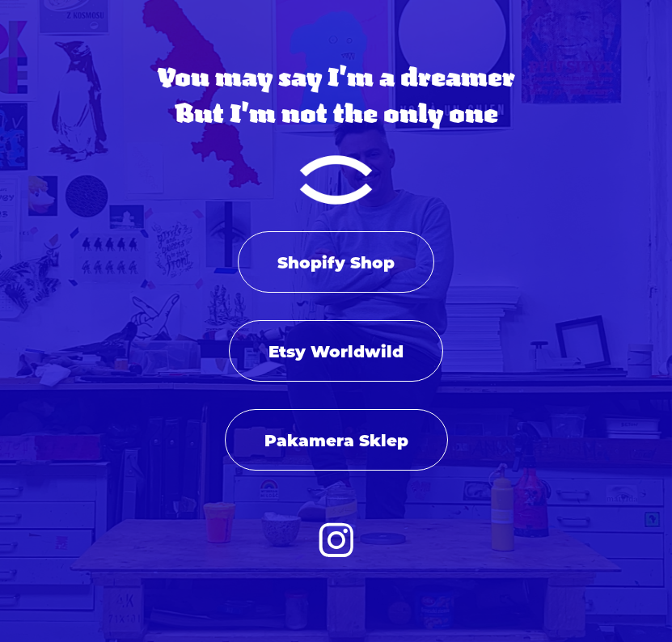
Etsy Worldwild (336, 351)
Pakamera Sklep (336, 439)
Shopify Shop (336, 262)
